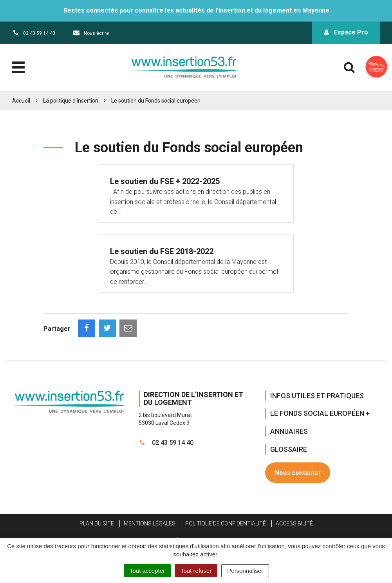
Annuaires (289, 431)
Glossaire (289, 449)
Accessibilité (294, 523)
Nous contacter (298, 473)
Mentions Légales (150, 523)
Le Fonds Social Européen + (320, 413)
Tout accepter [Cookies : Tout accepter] (147, 571)
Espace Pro (346, 32)
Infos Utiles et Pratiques (317, 396)
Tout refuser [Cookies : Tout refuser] (196, 571)
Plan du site (97, 523)
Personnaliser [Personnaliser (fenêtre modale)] (245, 571)
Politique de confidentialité (226, 523)
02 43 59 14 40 (166, 443)
